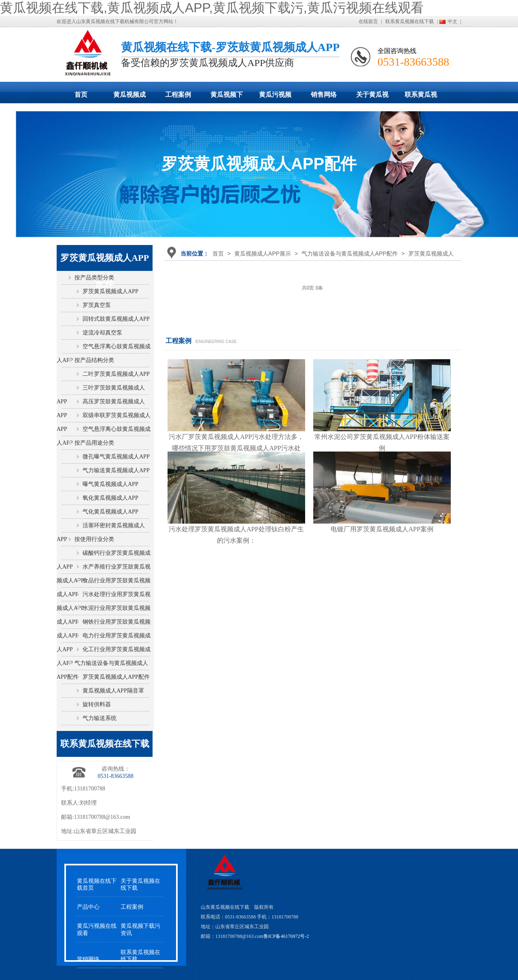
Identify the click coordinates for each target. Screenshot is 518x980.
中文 (452, 21)
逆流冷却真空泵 (102, 333)
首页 (81, 95)
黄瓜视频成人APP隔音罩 (113, 691)
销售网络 (324, 95)
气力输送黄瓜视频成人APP (116, 470)
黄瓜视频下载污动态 (227, 97)
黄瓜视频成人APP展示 (129, 97)
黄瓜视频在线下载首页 (97, 884)
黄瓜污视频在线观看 (275, 97)
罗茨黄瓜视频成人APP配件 (116, 677)
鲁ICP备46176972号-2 (286, 936)
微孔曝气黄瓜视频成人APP (116, 457)
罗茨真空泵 (97, 305)
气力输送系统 (100, 718)
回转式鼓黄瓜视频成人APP (116, 319)
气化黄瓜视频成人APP (110, 512)
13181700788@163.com (102, 817)
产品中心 (88, 907)
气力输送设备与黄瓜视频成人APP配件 (350, 254)
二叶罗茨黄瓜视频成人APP (116, 374)
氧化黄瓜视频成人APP (110, 498)
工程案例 (178, 95)
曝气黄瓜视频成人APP (110, 484)
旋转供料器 (97, 704)
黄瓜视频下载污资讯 (140, 929)
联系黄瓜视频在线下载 (410, 21)
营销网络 (88, 959)
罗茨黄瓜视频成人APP (110, 291)
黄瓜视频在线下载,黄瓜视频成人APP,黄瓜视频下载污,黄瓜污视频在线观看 (212, 8)
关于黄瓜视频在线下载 (372, 97)
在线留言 (368, 21)
